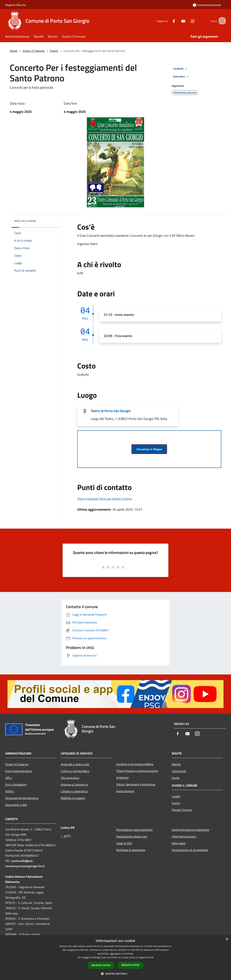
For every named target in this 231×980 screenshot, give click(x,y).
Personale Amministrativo (22, 798)
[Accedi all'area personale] (207, 5)
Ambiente (122, 778)
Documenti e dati (16, 805)
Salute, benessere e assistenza (136, 784)
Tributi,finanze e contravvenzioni (137, 771)
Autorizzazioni (125, 791)
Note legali (179, 843)
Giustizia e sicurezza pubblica (135, 764)
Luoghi (176, 796)
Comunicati (179, 771)
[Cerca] (221, 21)
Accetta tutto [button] (101, 965)
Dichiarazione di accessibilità (190, 850)
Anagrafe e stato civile (75, 764)
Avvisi (176, 778)
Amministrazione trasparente (190, 830)
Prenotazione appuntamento (134, 830)
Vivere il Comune (34, 51)
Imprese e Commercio (74, 784)
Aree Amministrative (19, 771)
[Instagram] (188, 21)
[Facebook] (169, 21)
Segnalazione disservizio (132, 836)
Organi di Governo (17, 764)
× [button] (227, 939)
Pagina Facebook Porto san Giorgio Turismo (105, 499)
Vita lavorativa (70, 778)
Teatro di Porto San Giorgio (111, 411)
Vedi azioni (181, 77)
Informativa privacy (184, 836)
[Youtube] (178, 21)
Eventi (54, 51)
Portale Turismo (182, 810)
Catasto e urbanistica (74, 791)
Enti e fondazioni (16, 784)
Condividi (181, 69)
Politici (10, 791)
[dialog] (115, 958)
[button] (115, 974)
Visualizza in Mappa (149, 449)
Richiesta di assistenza (131, 850)
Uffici (9, 778)
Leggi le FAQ (124, 843)
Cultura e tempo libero (75, 771)
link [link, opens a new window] (152, 957)
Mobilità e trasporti (73, 798)
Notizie (176, 764)
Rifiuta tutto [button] (131, 965)
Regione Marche (16, 5)
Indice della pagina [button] (25, 221)
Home (13, 51)
